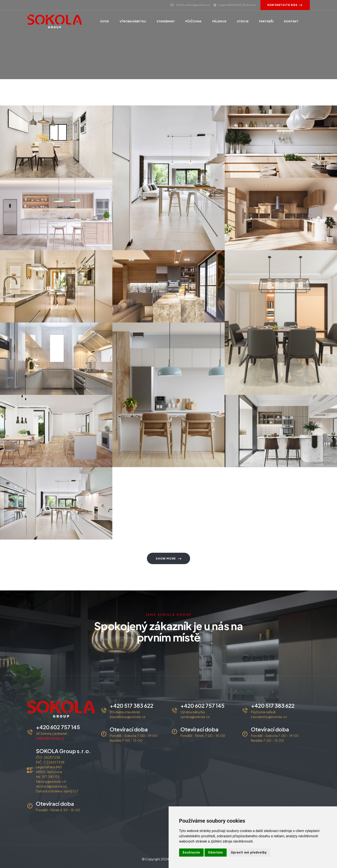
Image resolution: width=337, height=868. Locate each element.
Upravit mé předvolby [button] (249, 852)
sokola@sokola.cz (50, 738)
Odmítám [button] (216, 852)
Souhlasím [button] (191, 852)
